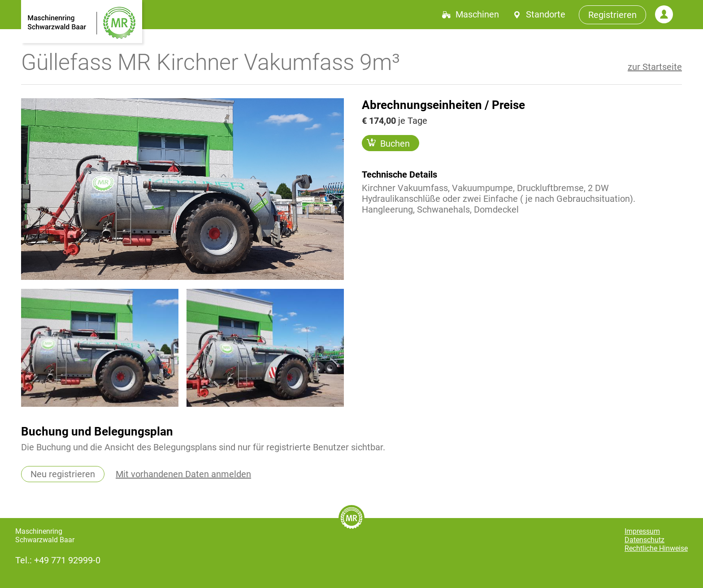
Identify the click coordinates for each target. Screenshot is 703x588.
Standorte (546, 14)
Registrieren (612, 15)
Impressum (642, 531)
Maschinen (477, 14)
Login (664, 14)
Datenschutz (644, 540)
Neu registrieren (63, 474)
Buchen (388, 143)
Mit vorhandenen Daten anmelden (183, 474)
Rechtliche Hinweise (656, 548)
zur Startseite (655, 67)
